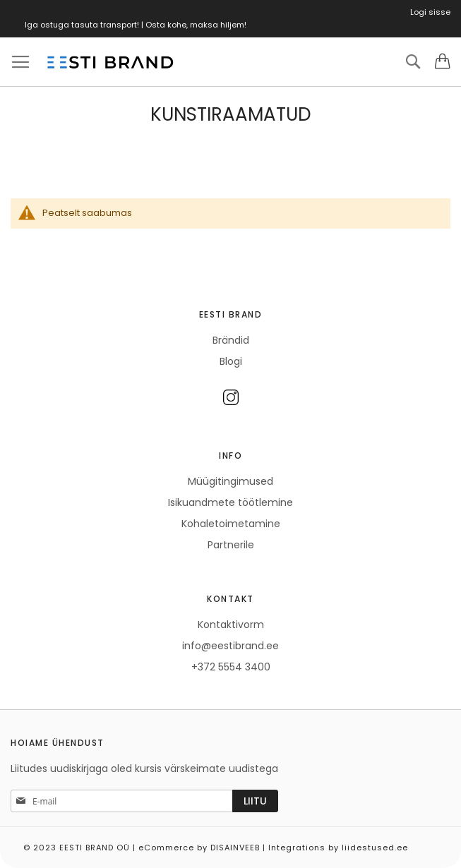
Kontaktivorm (231, 625)
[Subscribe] (255, 801)
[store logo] (109, 62)
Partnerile (231, 545)
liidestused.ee (375, 848)
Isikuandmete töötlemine (230, 502)
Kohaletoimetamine (231, 524)
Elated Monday (446, 843)
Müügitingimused (230, 481)
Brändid (231, 340)
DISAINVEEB (235, 848)
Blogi (231, 361)
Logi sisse (430, 12)
